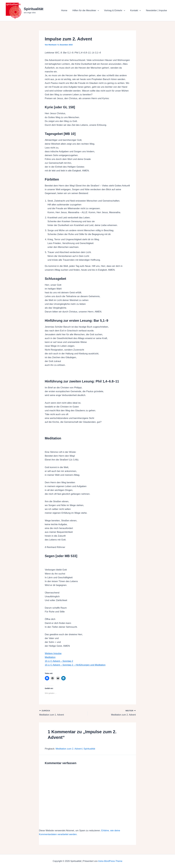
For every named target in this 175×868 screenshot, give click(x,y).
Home (66, 10)
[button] (99, 11)
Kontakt (136, 11)
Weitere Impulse (53, 653)
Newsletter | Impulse (157, 10)
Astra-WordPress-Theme (110, 861)
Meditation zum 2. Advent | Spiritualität (75, 749)
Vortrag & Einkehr (116, 11)
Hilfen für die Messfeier (87, 11)
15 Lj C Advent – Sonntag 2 (59, 661)
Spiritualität (34, 9)
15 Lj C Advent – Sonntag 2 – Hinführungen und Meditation (75, 665)
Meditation (50, 657)
